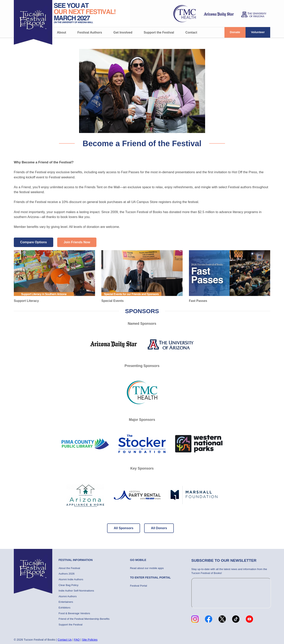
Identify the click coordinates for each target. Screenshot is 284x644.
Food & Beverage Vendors (74, 613)
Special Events (142, 276)
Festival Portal (138, 586)
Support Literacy (54, 276)
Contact (191, 32)
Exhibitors (64, 608)
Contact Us (65, 640)
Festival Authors (90, 32)
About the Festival (69, 568)
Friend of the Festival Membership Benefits (84, 619)
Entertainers (66, 602)
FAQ (77, 640)
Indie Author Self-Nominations (76, 591)
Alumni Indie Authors (71, 579)
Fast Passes (230, 276)
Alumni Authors (68, 596)
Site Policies (90, 640)
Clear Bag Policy (69, 585)
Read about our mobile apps (147, 568)
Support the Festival (159, 32)
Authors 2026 (67, 574)
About (62, 32)
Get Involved (123, 32)
